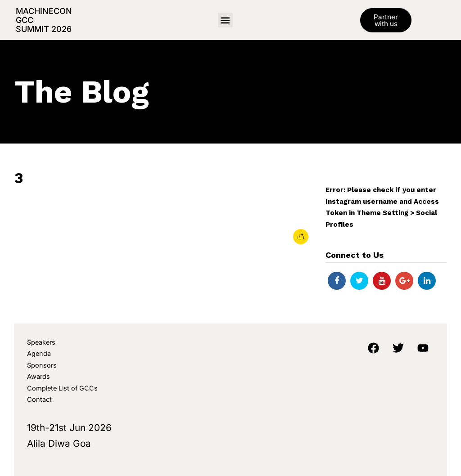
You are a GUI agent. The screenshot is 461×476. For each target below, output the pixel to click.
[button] (225, 20)
